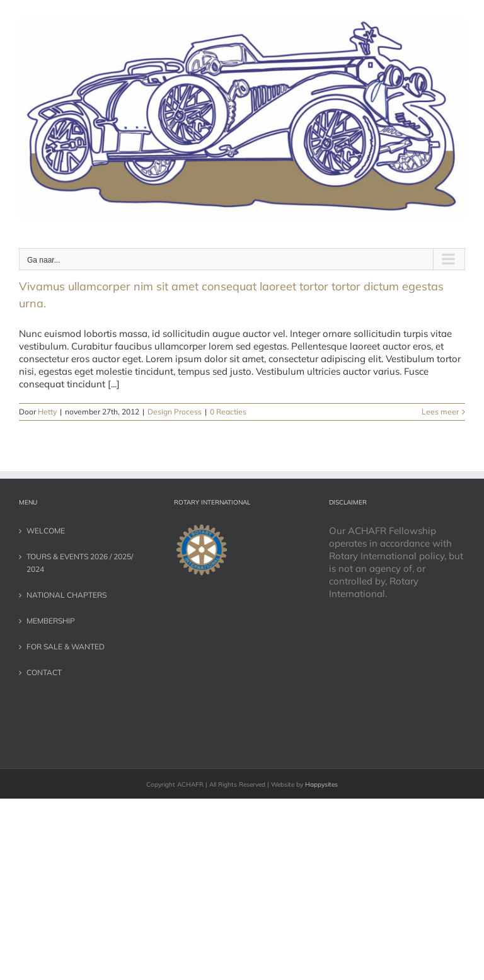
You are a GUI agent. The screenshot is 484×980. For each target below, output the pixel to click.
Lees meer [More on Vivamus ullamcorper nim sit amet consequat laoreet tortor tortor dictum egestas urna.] (440, 412)
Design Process (175, 412)
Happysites (321, 784)
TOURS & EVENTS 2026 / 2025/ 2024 (80, 563)
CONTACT (44, 672)
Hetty (47, 412)
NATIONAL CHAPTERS (66, 595)
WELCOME (46, 531)
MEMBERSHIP (51, 621)
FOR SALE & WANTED (66, 647)
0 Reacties (228, 412)
